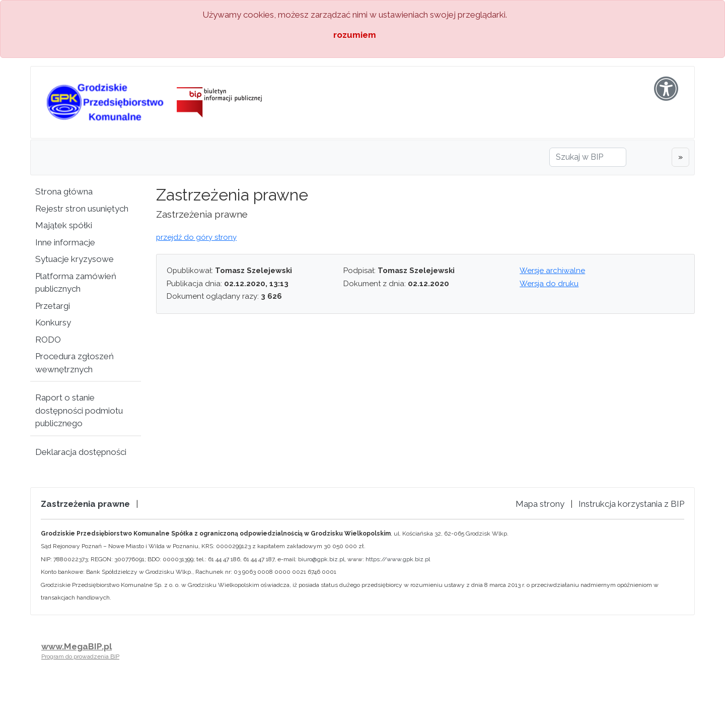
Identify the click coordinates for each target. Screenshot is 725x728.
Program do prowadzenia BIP (80, 656)
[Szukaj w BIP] (588, 157)
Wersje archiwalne (552, 271)
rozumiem (355, 35)
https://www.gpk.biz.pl (398, 559)
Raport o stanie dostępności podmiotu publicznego (79, 410)
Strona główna (64, 191)
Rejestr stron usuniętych (82, 209)
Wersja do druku (549, 284)
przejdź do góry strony (196, 237)
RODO (48, 340)
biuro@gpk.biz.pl (321, 559)
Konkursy (53, 322)
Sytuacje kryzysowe (75, 259)
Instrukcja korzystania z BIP (631, 504)
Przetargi (53, 306)
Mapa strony (540, 504)
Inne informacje (65, 242)
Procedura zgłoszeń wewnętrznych (75, 363)
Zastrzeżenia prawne (85, 504)
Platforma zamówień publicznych (76, 283)
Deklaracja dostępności (81, 452)
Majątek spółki (64, 225)
